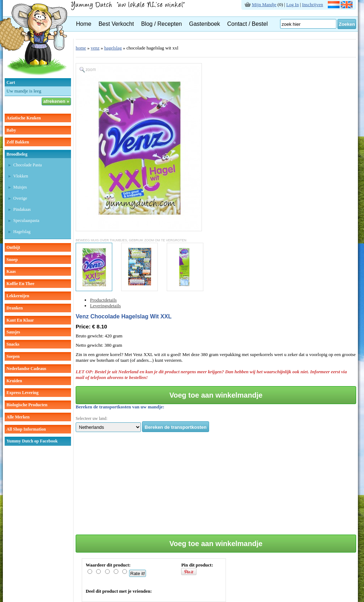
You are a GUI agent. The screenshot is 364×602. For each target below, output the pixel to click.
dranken (15, 308)
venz (95, 48)
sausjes (13, 332)
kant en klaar (20, 320)
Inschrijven (312, 4)
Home (84, 24)
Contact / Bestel (248, 24)
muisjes (20, 187)
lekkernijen (18, 296)
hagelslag (22, 232)
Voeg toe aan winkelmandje (216, 395)
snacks (13, 344)
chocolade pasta (28, 165)
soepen (13, 356)
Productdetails (103, 300)
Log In (292, 4)
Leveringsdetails (105, 306)
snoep (12, 260)
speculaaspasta (26, 221)
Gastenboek (204, 24)
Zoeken (347, 24)
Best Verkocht (116, 24)
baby (11, 130)
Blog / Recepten (161, 24)
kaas (11, 271)
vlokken (21, 176)
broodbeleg (17, 154)
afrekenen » (56, 101)
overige (20, 198)
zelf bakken (18, 142)
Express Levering (22, 393)
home (81, 48)
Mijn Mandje (264, 4)
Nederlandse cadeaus (26, 369)
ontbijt (13, 247)
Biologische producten (27, 405)
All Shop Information (26, 429)
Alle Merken (18, 417)
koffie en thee (20, 284)
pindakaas (22, 209)
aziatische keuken (24, 118)
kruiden (14, 381)
